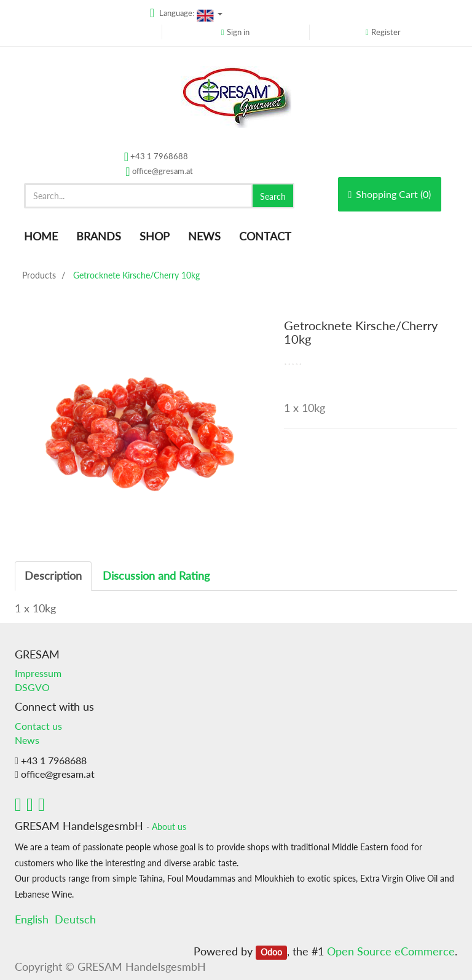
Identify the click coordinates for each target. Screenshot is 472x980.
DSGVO (32, 687)
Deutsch (75, 919)
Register (386, 32)
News (27, 740)
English (32, 919)
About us (169, 827)
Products (39, 275)
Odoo (271, 952)
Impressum (38, 673)
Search (273, 196)
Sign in (238, 32)
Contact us (38, 726)
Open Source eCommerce (391, 951)
